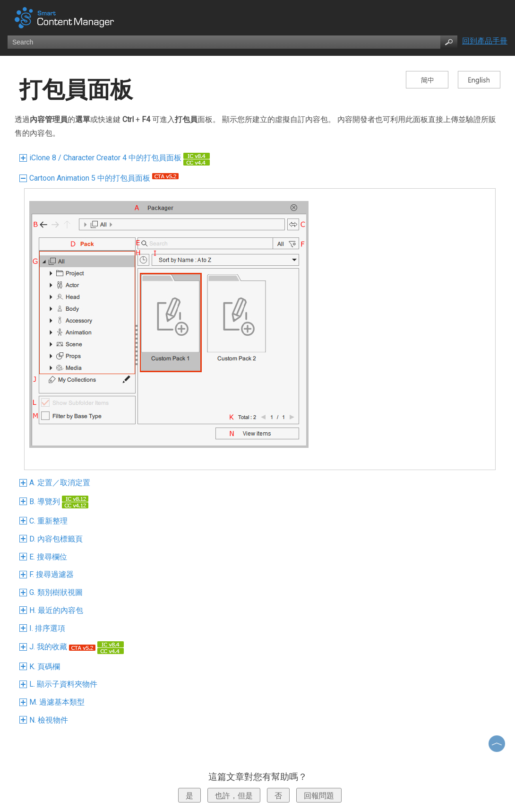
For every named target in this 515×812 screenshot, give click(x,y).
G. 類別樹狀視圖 (52, 592)
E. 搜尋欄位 (44, 557)
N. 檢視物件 (45, 720)
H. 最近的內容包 (52, 610)
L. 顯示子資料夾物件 (60, 684)
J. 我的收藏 (73, 647)
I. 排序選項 (43, 628)
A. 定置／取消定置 (56, 483)
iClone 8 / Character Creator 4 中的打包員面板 (116, 158)
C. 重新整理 (45, 521)
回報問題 (319, 796)
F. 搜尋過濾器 (48, 574)
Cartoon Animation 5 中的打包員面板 (100, 178)
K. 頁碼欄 (41, 667)
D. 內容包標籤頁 (52, 539)
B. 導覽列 (55, 502)
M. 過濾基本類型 (53, 702)
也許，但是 (234, 796)
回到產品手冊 (485, 41)
